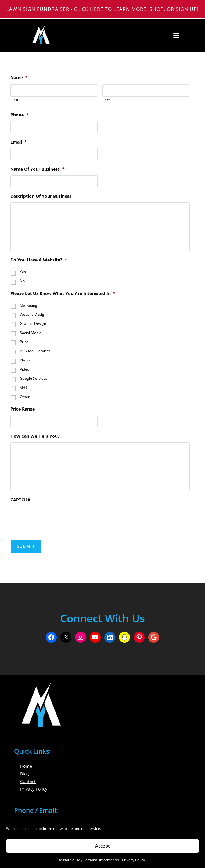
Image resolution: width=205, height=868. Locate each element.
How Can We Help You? (35, 436)
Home (26, 766)
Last (106, 100)
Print (24, 342)
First (15, 100)
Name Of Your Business (38, 169)
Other (25, 397)
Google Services (34, 378)
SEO (23, 388)
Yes (23, 272)
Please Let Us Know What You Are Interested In (63, 293)
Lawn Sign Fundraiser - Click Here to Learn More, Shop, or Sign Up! (103, 9)
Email (19, 142)
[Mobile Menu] (174, 35)
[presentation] (57, 518)
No (22, 281)
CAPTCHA (20, 500)
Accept (103, 846)
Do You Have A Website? (39, 260)
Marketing (29, 305)
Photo (25, 360)
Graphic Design (33, 324)
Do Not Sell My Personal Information (88, 860)
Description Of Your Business (41, 196)
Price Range (23, 409)
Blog (25, 774)
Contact (28, 781)
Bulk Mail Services (35, 351)
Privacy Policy (133, 860)
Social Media (31, 333)
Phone (20, 115)
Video (25, 369)
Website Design (33, 314)
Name (19, 78)
